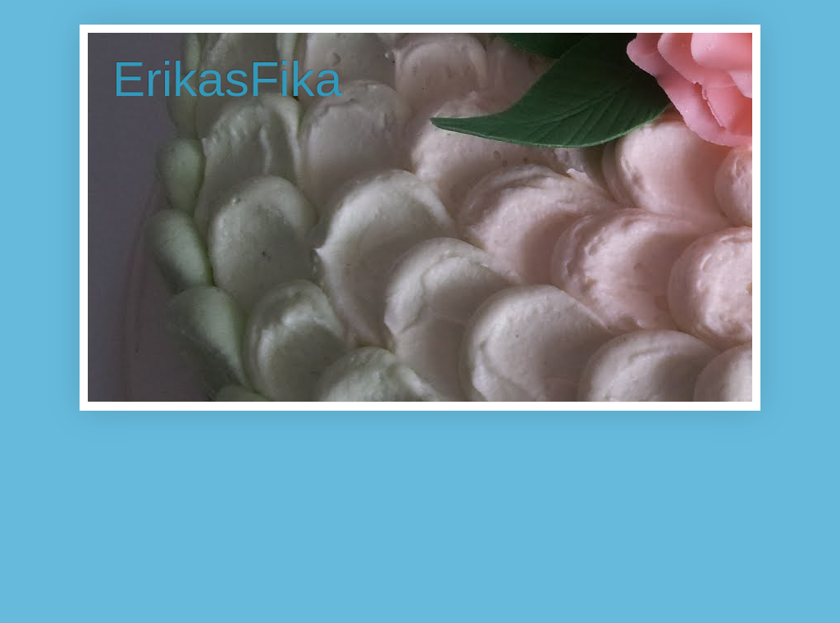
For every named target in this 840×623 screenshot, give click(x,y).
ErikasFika (227, 79)
